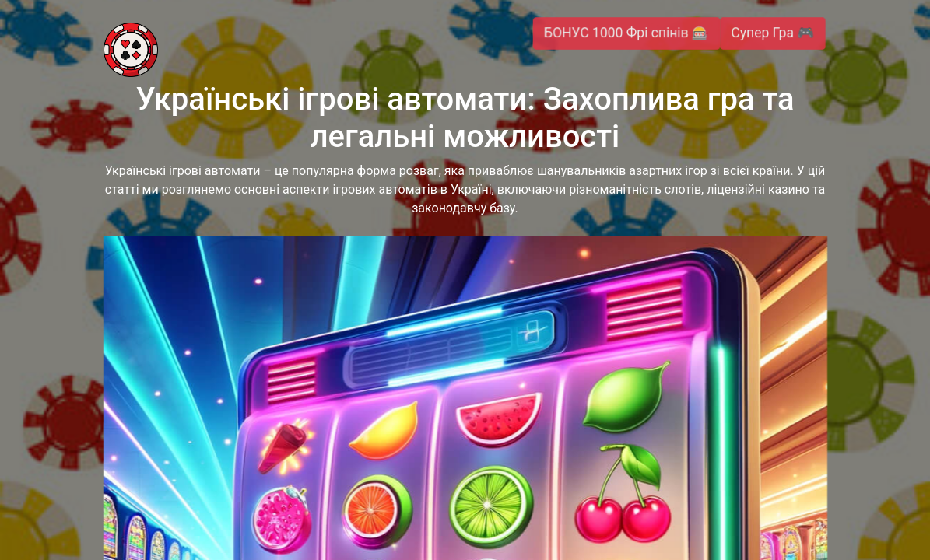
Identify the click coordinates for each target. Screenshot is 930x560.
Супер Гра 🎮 (772, 33)
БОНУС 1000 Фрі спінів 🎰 (627, 33)
